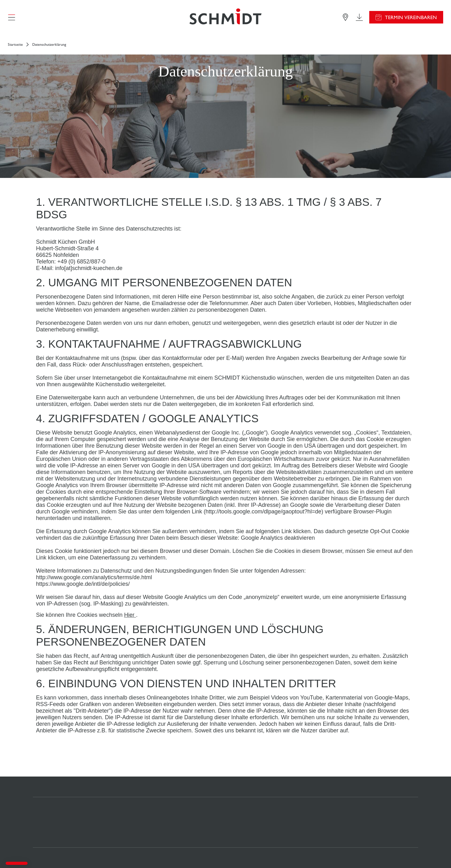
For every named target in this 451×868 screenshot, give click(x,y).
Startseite (15, 44)
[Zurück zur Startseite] (225, 17)
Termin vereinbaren (411, 17)
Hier (130, 615)
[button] (17, 863)
